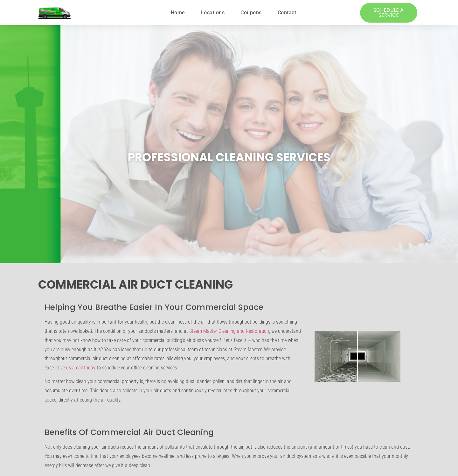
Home (178, 13)
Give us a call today (76, 368)
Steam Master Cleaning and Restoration (229, 331)
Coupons (251, 13)
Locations (213, 13)
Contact (287, 13)
